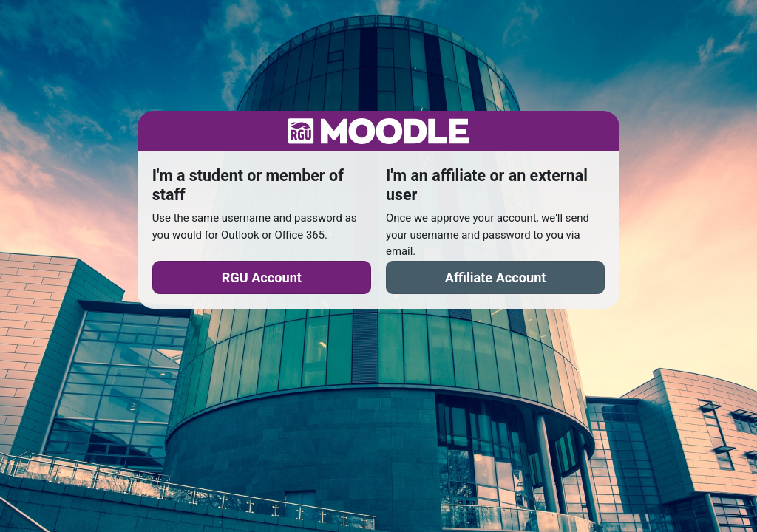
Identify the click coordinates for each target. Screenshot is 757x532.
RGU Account (262, 277)
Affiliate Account (496, 277)
